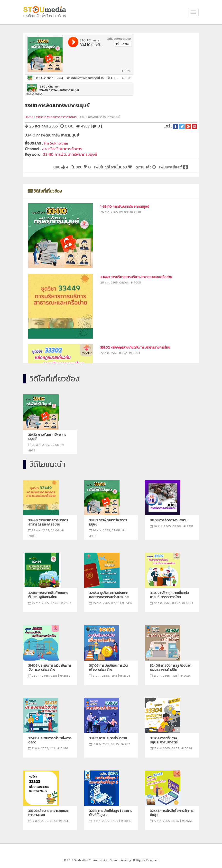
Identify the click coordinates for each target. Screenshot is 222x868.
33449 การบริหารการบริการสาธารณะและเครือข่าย (136, 277)
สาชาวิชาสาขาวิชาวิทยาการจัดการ (56, 117)
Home (29, 117)
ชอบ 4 (61, 167)
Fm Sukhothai (56, 143)
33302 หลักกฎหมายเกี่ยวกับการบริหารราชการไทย (135, 347)
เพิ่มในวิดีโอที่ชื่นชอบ (113, 167)
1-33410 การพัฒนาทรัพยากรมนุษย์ (125, 207)
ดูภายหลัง (146, 167)
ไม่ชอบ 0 (81, 167)
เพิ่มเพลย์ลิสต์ (173, 167)
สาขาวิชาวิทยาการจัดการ (62, 149)
